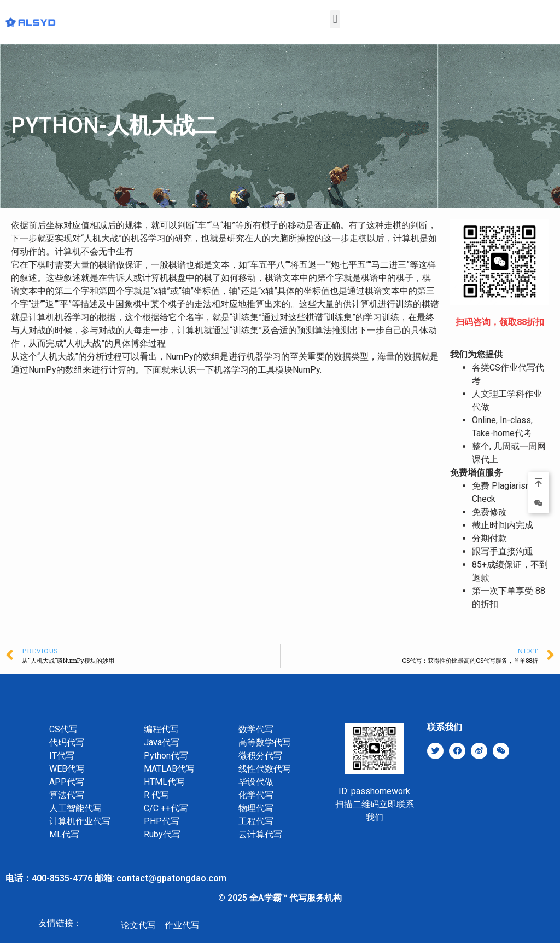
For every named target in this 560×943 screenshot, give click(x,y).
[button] (335, 19)
